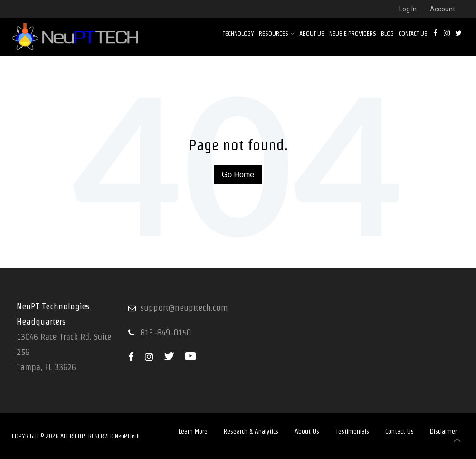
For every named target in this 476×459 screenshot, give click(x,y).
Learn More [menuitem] (193, 431)
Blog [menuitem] (387, 33)
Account (443, 9)
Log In (408, 9)
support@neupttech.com (184, 308)
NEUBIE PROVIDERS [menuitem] (353, 33)
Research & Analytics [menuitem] (251, 431)
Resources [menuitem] (277, 33)
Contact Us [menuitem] (413, 33)
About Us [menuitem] (312, 33)
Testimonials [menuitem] (352, 431)
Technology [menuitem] (238, 33)
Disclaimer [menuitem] (443, 431)
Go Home (238, 175)
